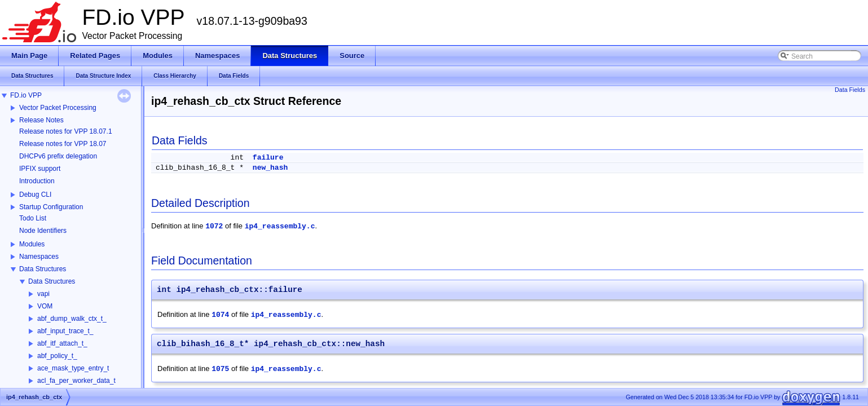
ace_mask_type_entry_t (73, 368)
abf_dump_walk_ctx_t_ (72, 319)
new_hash (270, 168)
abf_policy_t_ (57, 356)
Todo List (33, 218)
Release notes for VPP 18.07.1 (66, 131)
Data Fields (850, 90)
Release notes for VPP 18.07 (63, 144)
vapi (43, 294)
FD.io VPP (26, 95)
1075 (220, 369)
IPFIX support (40, 169)
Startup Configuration (51, 207)
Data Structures (43, 269)
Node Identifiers (43, 231)
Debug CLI (35, 195)
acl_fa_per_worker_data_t (76, 381)
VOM (45, 306)
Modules (32, 244)
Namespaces (39, 257)
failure (268, 158)
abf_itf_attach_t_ (62, 343)
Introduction (37, 181)
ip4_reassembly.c (280, 226)
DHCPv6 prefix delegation (58, 156)
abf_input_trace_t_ (65, 331)
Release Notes (41, 120)
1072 (214, 226)
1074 (220, 315)
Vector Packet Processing (58, 108)
